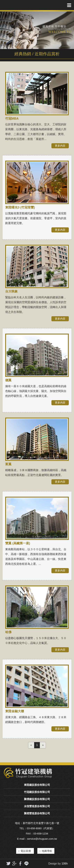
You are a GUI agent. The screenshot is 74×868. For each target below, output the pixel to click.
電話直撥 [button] (25, 851)
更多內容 (60, 146)
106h (65, 864)
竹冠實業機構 (16, 5)
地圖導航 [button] (46, 851)
